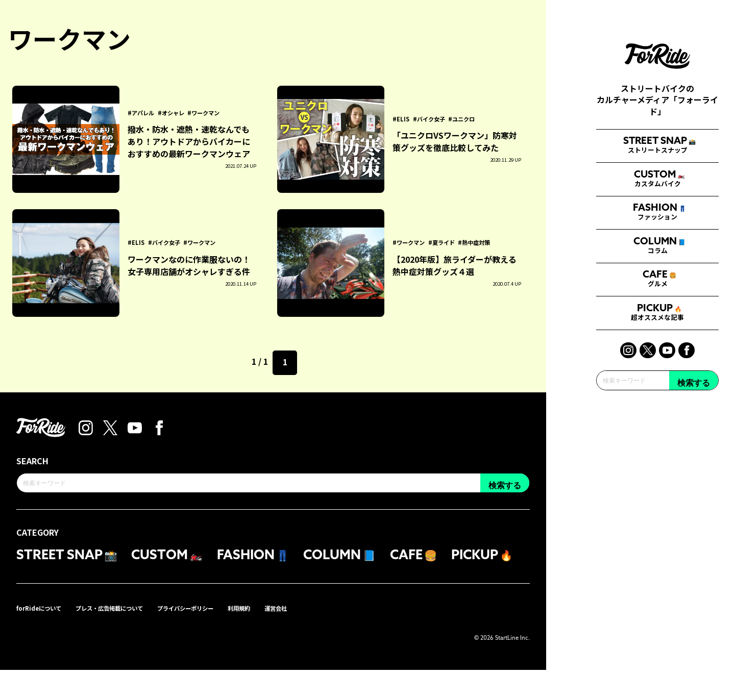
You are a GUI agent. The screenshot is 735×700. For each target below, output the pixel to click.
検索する (694, 511)
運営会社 (330, 637)
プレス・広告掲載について (130, 637)
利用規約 (287, 637)
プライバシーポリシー (223, 637)
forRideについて (44, 637)
